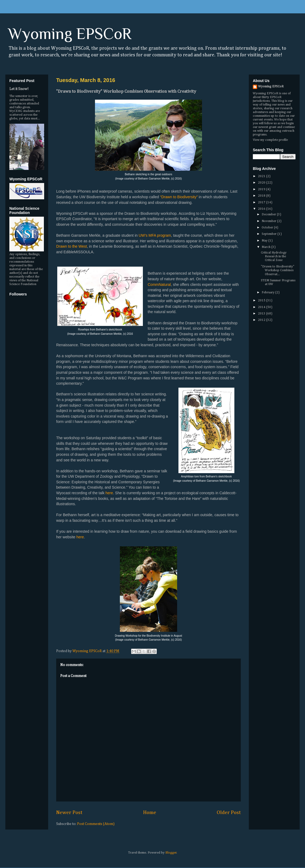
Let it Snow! (19, 89)
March (266, 247)
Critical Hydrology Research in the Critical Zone (274, 257)
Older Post (229, 813)
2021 (262, 176)
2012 (262, 320)
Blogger (171, 853)
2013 (262, 314)
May (265, 241)
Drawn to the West (72, 246)
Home (150, 813)
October (268, 228)
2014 (262, 307)
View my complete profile (270, 140)
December (269, 215)
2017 (262, 203)
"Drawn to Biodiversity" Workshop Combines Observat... (278, 270)
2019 (262, 189)
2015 (262, 301)
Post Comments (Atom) (96, 824)
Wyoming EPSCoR (70, 34)
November (269, 221)
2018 (262, 196)
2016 (262, 209)
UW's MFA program (155, 235)
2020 (262, 183)
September (270, 234)
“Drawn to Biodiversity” (179, 197)
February (268, 293)
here (109, 493)
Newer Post (69, 813)
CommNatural (159, 285)
